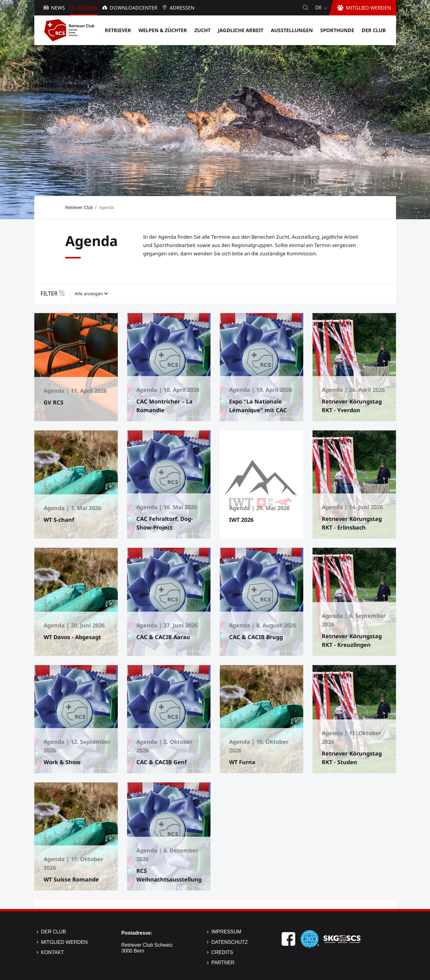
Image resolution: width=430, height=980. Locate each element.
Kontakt (53, 952)
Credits (222, 952)
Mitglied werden (64, 942)
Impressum (226, 932)
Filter (49, 293)
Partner (223, 963)
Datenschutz (230, 942)
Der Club (54, 932)
